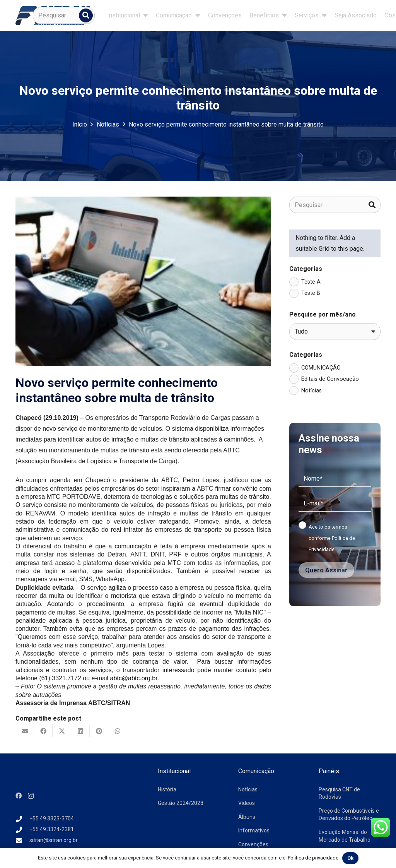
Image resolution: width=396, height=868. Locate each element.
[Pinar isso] (99, 731)
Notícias (248, 789)
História (167, 789)
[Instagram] (31, 796)
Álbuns (247, 817)
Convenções (253, 844)
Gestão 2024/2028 (181, 803)
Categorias (306, 269)
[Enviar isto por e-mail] (25, 731)
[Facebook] (19, 796)
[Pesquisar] (64, 15)
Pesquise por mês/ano (323, 314)
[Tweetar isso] (62, 731)
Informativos (254, 830)
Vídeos (247, 803)
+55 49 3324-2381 (52, 829)
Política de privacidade (313, 858)
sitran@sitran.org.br (54, 840)
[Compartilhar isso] (43, 731)
